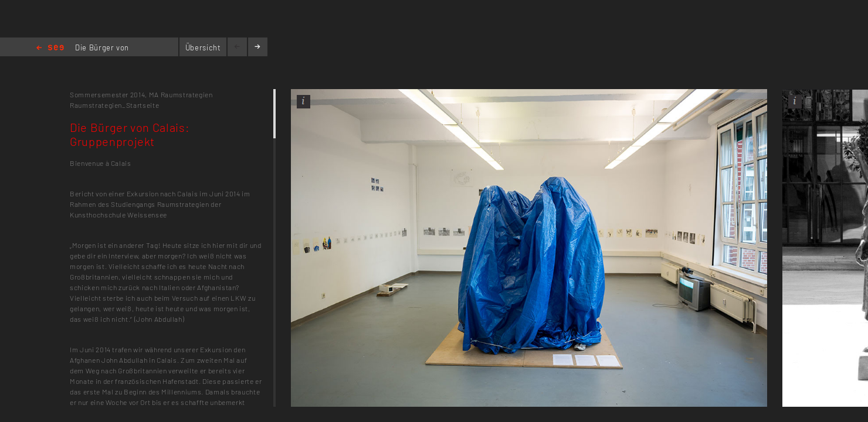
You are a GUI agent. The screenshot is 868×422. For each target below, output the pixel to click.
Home (50, 48)
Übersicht (203, 47)
